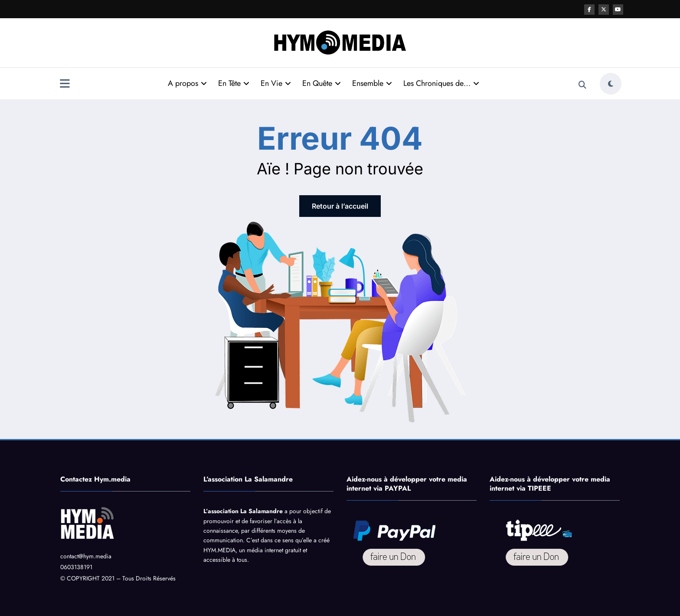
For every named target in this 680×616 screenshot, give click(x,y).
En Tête (234, 83)
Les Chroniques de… (441, 83)
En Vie (276, 83)
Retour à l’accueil (340, 206)
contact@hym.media (86, 556)
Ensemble (372, 83)
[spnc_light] (611, 84)
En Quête (322, 83)
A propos (187, 83)
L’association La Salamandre (243, 511)
